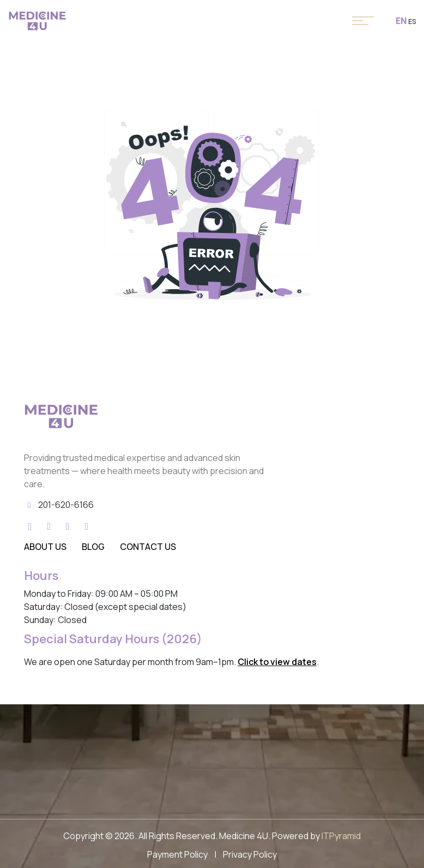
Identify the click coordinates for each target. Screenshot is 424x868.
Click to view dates (277, 662)
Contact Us (148, 547)
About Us (45, 547)
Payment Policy (177, 854)
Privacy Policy (250, 854)
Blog (93, 547)
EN (401, 21)
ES (412, 22)
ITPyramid (341, 836)
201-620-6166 (66, 505)
